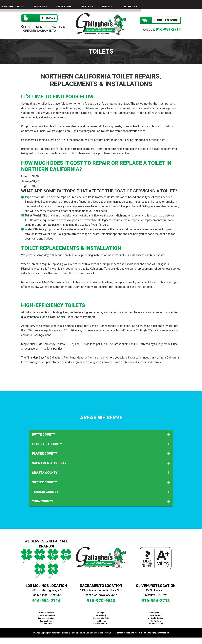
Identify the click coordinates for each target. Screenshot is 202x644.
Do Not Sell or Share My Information (150, 632)
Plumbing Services (156, 612)
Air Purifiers (156, 620)
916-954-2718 (156, 600)
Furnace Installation (46, 617)
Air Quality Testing (156, 617)
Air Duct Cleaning (156, 623)
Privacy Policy (123, 632)
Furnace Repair (46, 620)
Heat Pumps (101, 620)
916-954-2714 (168, 28)
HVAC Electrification (101, 623)
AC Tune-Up (101, 615)
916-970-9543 (101, 600)
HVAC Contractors (46, 612)
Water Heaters (156, 615)
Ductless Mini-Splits (101, 617)
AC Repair (101, 612)
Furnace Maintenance (46, 615)
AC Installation (46, 623)
